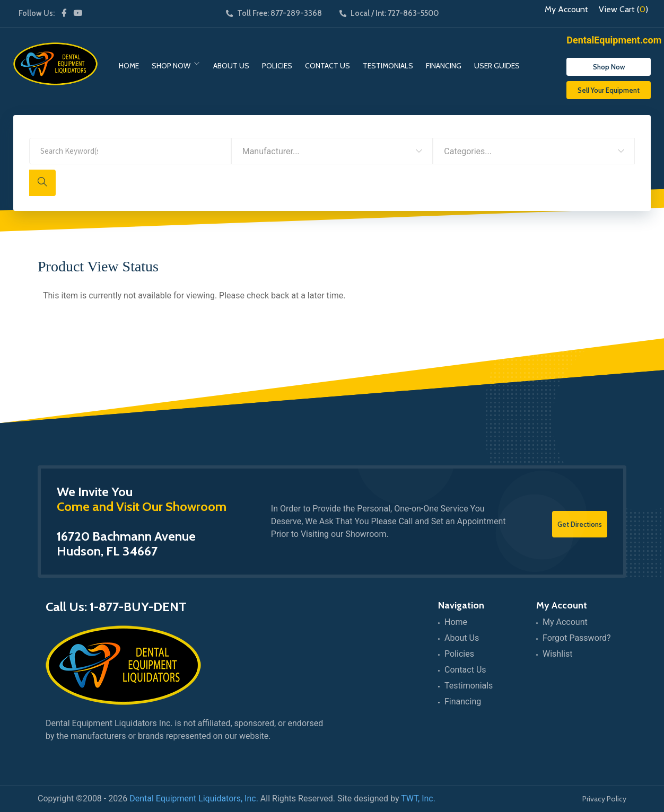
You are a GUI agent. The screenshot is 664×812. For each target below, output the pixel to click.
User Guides (497, 66)
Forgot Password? (577, 638)
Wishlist (557, 654)
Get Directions (580, 524)
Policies (277, 66)
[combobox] (332, 151)
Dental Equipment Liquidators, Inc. (194, 798)
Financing (444, 66)
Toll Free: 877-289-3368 (274, 13)
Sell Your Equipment (609, 90)
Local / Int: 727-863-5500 (389, 13)
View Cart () (623, 10)
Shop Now (171, 66)
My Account (566, 10)
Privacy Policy (604, 799)
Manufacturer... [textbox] (271, 151)
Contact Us (327, 66)
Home (129, 66)
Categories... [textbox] (468, 151)
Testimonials (388, 66)
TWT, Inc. (418, 798)
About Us (231, 66)
